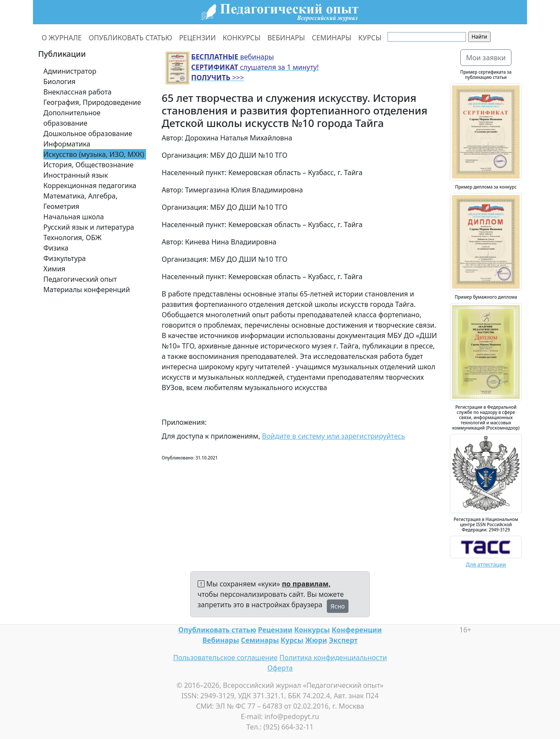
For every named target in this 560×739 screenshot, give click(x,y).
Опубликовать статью (217, 630)
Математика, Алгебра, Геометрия (80, 201)
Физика (56, 248)
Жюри (316, 640)
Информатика (67, 144)
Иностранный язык (76, 175)
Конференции (357, 630)
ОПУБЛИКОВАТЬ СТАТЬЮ (131, 38)
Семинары (260, 640)
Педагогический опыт (80, 279)
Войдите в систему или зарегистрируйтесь (333, 436)
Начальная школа (74, 217)
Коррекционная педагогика (90, 186)
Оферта (280, 668)
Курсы (292, 640)
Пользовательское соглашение (225, 658)
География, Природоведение (92, 102)
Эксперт (343, 640)
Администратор (70, 71)
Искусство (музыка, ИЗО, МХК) (94, 154)
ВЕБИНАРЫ (286, 38)
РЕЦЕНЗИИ (197, 38)
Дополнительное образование (72, 118)
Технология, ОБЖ (72, 238)
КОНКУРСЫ (242, 38)
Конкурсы (312, 630)
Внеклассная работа (77, 92)
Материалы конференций (87, 290)
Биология (59, 81)
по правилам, (306, 584)
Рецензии (275, 630)
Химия (54, 269)
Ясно (338, 606)
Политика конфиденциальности (333, 658)
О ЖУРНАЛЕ (62, 38)
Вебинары (221, 640)
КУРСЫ (370, 38)
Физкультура (65, 258)
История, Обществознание (88, 165)
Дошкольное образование (88, 133)
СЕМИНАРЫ (332, 38)
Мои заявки (486, 58)
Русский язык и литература (89, 227)
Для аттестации (486, 565)
